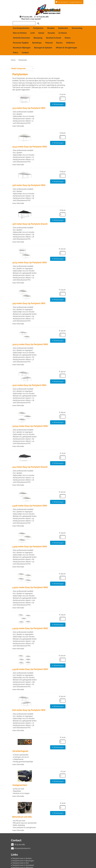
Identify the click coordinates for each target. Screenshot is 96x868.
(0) (62, 2)
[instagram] (83, 867)
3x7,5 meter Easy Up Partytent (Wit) (55, 250)
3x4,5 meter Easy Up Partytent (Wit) (55, 135)
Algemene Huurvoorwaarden (23, 851)
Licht (32, 31)
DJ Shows (63, 31)
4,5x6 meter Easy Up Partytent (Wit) (55, 491)
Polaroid (49, 40)
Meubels (51, 26)
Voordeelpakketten (21, 26)
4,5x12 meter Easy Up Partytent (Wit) (55, 572)
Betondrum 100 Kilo (47, 800)
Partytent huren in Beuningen (62, 830)
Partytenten (38, 26)
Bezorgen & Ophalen (43, 45)
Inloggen (72, 2)
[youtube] (79, 867)
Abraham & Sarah (53, 36)
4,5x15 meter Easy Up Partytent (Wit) (55, 613)
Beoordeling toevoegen (60, 851)
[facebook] (75, 867)
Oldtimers (70, 40)
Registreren (79, 2)
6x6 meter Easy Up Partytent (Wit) (54, 694)
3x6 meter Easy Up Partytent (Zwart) (55, 211)
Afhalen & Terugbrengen (66, 45)
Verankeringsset (45, 735)
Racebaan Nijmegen (22, 45)
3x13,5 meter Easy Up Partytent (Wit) (55, 412)
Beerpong (38, 36)
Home (13, 58)
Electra (59, 40)
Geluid (41, 31)
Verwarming (77, 26)
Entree (68, 36)
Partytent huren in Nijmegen (61, 837)
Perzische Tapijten (21, 40)
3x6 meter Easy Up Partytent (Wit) (54, 173)
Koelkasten (63, 26)
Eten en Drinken (20, 31)
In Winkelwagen (77, 93)
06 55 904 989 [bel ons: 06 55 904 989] (20, 828)
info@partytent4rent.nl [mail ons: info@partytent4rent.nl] (22, 832)
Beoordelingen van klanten (61, 849)
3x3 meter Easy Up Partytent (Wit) (54, 96)
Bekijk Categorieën (23, 66)
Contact (25, 50)
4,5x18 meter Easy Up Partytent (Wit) (55, 654)
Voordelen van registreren (61, 856)
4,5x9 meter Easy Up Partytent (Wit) (55, 532)
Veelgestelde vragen (59, 854)
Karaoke (51, 31)
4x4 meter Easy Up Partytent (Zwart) (55, 453)
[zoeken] (81, 21)
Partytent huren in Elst (59, 832)
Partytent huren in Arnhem (61, 828)
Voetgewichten (45, 769)
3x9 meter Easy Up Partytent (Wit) (54, 290)
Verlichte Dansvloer (22, 36)
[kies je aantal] (82, 87)
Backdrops (37, 40)
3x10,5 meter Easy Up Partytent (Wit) (55, 331)
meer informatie (43, 114)
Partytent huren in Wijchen (61, 839)
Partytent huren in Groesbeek (62, 834)
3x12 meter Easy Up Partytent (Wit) (54, 372)
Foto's (16, 50)
